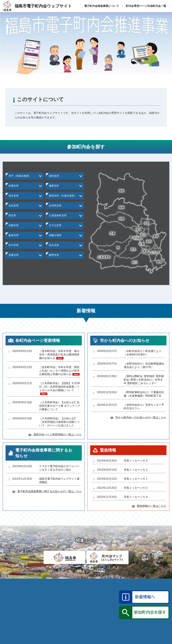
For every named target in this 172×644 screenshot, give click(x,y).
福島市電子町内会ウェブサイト (40, 625)
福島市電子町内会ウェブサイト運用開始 (59, 484)
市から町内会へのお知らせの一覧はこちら (141, 421)
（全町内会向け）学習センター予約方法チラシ (144, 410)
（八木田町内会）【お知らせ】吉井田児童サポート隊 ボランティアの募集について (60, 409)
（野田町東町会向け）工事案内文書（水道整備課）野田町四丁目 (144, 397)
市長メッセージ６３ (136, 464)
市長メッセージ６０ (136, 491)
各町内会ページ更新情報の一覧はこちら (58, 438)
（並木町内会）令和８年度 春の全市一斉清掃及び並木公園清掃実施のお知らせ (59, 358)
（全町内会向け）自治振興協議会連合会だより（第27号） (144, 369)
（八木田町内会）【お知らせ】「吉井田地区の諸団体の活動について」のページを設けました (59, 425)
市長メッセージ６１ (136, 482)
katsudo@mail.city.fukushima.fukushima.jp (116, 625)
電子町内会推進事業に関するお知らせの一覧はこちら (50, 495)
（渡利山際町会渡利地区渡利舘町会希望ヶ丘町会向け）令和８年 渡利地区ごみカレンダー (144, 383)
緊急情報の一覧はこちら (152, 509)
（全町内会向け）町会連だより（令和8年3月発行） (143, 356)
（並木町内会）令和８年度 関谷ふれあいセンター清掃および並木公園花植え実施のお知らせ (59, 374)
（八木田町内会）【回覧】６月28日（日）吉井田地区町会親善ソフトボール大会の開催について (59, 392)
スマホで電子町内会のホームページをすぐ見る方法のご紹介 (59, 471)
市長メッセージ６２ (136, 473)
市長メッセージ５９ (136, 500)
